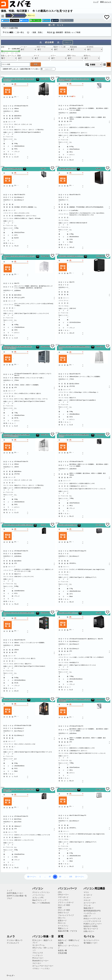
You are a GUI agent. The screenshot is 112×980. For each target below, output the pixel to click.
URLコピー (66, 20)
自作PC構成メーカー (15, 893)
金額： (3, 47)
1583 (2, 788)
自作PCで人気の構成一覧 (17, 896)
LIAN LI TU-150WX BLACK (13, 169)
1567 (2, 77)
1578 (57, 523)
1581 (2, 698)
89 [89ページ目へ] (60, 877)
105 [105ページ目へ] (71, 877)
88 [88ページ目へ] (55, 877)
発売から (87, 56)
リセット (68, 42)
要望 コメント (106, 2)
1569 (2, 167)
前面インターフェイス (9, 56)
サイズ (37, 56)
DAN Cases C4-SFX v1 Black (68, 525)
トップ (96, 2)
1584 (57, 788)
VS (38, 79)
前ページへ (32, 877)
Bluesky (24, 20)
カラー (53, 56)
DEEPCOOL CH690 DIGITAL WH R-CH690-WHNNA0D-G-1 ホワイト (17, 436)
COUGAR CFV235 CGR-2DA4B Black (15, 700)
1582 (57, 698)
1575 (2, 433)
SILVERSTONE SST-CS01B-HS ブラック (71, 256)
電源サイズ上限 (59, 47)
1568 (57, 77)
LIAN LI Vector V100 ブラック (68, 613)
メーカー (24, 47)
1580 (57, 611)
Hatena (46, 20)
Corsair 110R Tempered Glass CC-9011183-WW (18, 525)
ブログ (9, 898)
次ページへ (80, 877)
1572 (57, 254)
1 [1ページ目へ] (40, 877)
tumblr (55, 20)
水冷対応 (90, 47)
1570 (57, 167)
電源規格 (73, 47)
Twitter (5, 20)
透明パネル (71, 56)
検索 (36, 64)
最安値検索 (8, 91)
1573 (2, 345)
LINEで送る (35, 20)
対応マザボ (41, 47)
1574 (57, 345)
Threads (14, 20)
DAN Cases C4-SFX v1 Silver (68, 789)
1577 (2, 523)
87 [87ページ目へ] (50, 877)
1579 (2, 611)
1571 (2, 254)
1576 (57, 433)
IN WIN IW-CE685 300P (67, 169)
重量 (19, 56)
